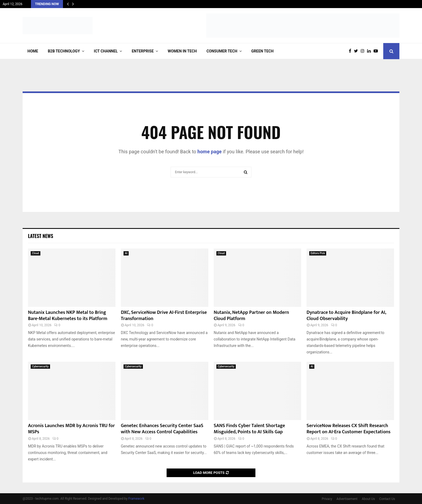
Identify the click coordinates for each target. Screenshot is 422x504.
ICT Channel (106, 51)
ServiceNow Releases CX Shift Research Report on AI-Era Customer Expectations (349, 429)
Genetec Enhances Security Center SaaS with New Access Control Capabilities (162, 429)
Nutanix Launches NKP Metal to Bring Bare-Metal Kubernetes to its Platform (68, 316)
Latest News (41, 236)
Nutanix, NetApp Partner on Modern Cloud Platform (251, 316)
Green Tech (263, 51)
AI (126, 253)
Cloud (36, 253)
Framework (136, 499)
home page (210, 152)
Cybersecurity (40, 366)
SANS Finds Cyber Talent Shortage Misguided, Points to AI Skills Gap (249, 429)
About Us (368, 499)
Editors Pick (318, 253)
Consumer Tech (222, 51)
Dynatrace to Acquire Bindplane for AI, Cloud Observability (346, 316)
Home (33, 51)
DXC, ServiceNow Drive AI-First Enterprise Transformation (164, 316)
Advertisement (347, 499)
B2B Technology (64, 51)
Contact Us (387, 499)
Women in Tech (182, 51)
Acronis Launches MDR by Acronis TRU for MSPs (71, 429)
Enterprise (143, 51)
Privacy (327, 499)
